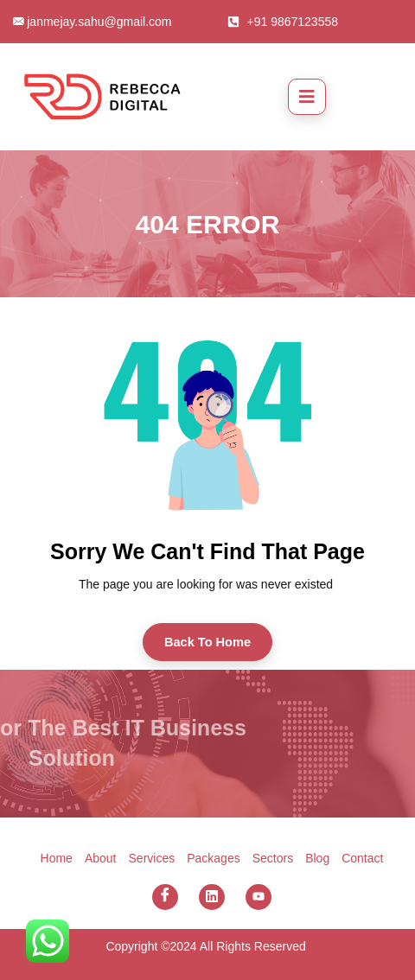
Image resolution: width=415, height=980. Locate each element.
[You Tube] (259, 897)
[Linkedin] (212, 897)
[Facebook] (165, 897)
